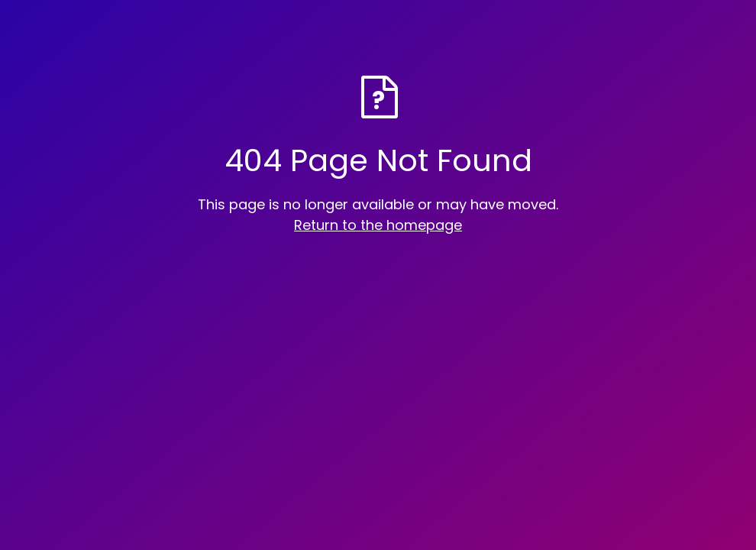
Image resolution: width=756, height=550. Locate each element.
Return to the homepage (378, 225)
